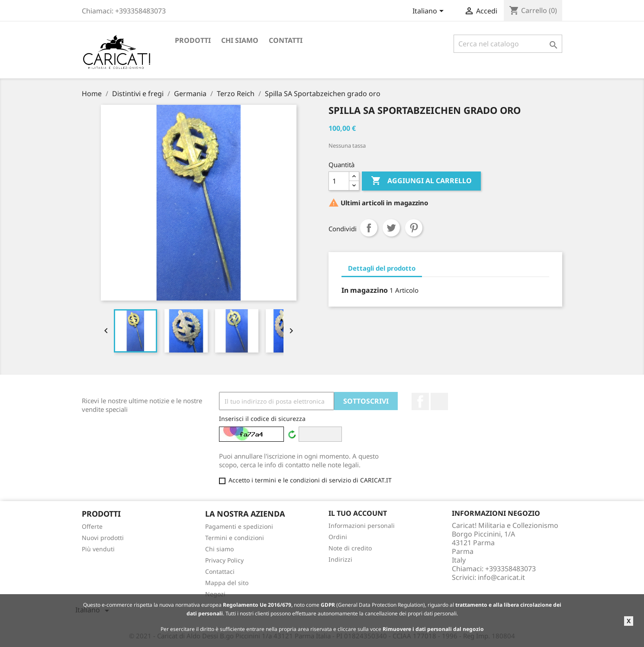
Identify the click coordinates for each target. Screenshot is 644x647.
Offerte (92, 526)
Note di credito (350, 548)
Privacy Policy (224, 560)
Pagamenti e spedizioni (239, 526)
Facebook (420, 401)
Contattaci (220, 571)
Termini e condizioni (235, 538)
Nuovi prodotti (103, 538)
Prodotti (193, 40)
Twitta (391, 228)
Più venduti (98, 549)
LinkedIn (439, 401)
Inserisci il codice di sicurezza (262, 419)
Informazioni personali (362, 526)
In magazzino (365, 290)
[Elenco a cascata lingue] (430, 12)
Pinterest (414, 228)
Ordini (338, 537)
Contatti (286, 40)
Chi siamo (240, 40)
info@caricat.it (501, 577)
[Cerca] (508, 44)
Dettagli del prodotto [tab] (382, 268)
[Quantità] (339, 181)
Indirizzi (340, 559)
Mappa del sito (227, 583)
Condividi (369, 228)
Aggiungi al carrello (421, 181)
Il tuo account (358, 513)
